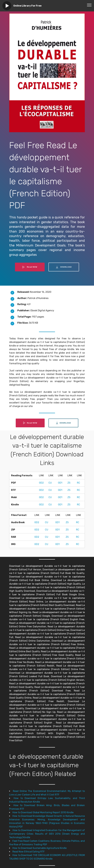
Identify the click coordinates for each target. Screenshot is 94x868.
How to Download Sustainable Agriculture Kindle (40, 848)
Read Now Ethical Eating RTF (29, 852)
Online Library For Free (27, 6)
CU (50, 483)
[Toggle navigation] (89, 5)
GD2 (41, 483)
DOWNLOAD (64, 267)
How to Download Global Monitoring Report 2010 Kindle (43, 812)
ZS (69, 483)
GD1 (60, 483)
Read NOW (30, 267)
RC (79, 483)
